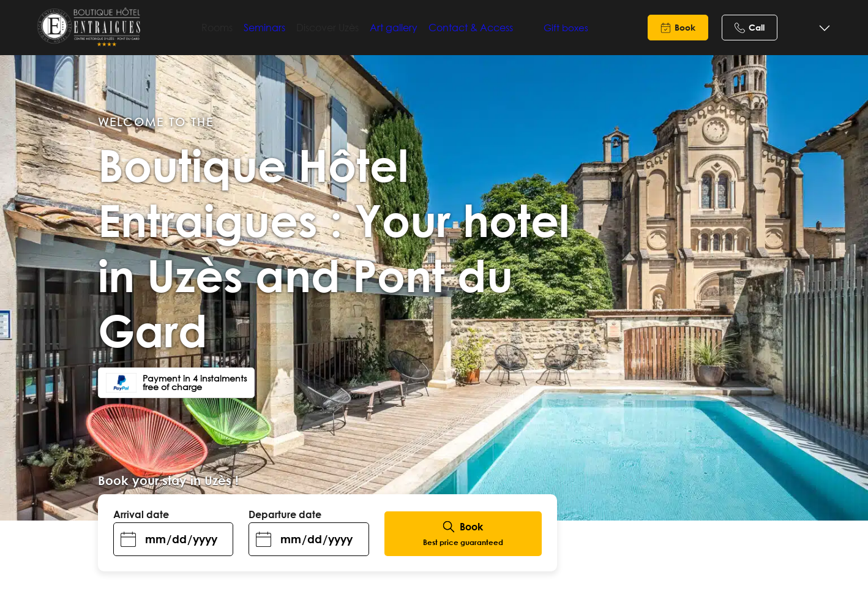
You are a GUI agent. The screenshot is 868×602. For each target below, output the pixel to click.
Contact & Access (493, 27)
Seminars (286, 27)
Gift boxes (556, 28)
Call (757, 27)
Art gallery (416, 27)
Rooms (239, 27)
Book (685, 27)
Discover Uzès (350, 27)
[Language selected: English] (811, 28)
